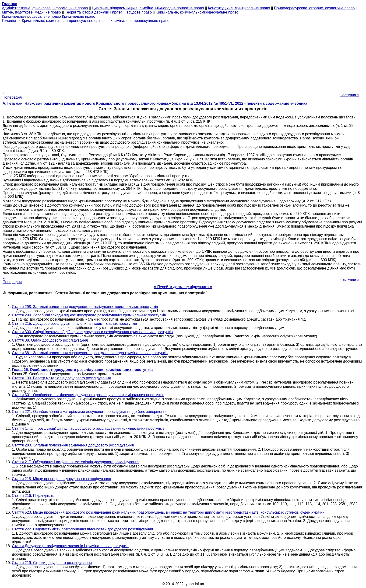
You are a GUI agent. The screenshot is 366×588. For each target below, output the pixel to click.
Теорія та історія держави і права (94, 12)
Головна (9, 21)
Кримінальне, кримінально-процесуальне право (197, 12)
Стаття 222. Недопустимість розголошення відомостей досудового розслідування (82, 529)
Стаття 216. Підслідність (33, 496)
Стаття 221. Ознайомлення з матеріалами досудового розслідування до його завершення (90, 412)
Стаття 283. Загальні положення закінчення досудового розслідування (73, 445)
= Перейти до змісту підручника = (183, 287)
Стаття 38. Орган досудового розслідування (50, 340)
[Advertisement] (183, 55)
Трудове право (139, 12)
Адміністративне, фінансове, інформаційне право (45, 8)
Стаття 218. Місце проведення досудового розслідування (62, 479)
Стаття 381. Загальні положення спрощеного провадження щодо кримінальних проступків (90, 353)
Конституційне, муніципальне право (239, 8)
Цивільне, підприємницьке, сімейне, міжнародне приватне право (148, 8)
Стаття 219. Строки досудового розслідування (52, 563)
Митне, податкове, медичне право (31, 12)
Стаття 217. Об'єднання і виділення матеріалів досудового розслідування (76, 462)
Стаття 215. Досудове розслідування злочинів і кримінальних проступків (74, 323)
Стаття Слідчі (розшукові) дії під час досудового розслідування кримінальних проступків (88, 428)
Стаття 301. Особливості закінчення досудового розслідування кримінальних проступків (88, 395)
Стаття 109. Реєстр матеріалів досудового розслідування (61, 378)
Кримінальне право (79, 16)
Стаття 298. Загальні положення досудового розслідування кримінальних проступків (85, 307)
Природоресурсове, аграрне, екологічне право (314, 8)
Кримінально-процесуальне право (31, 16)
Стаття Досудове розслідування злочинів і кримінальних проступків (70, 546)
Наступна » (349, 95)
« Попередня (12, 95)
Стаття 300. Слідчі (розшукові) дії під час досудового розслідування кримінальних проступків (92, 332)
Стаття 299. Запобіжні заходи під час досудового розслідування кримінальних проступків (89, 315)
